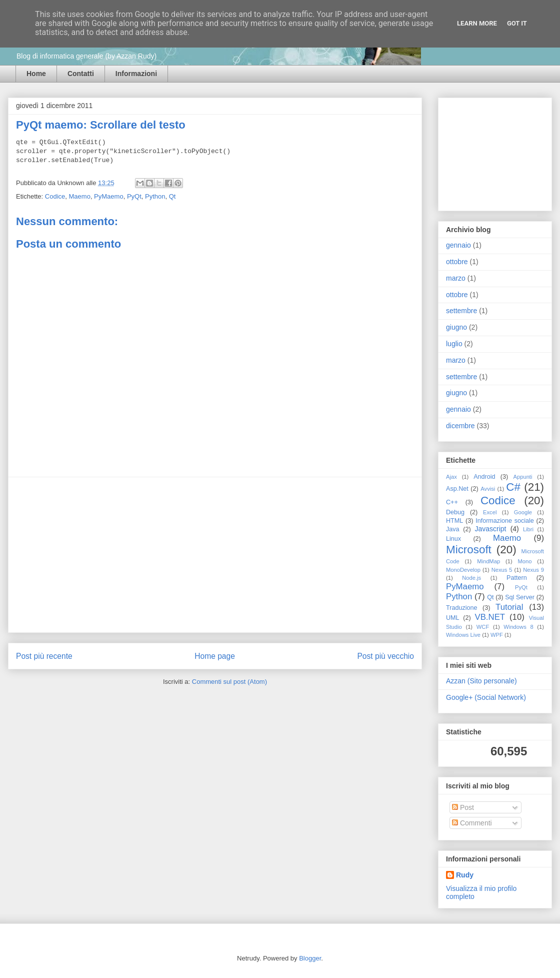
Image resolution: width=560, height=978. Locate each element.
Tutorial (509, 607)
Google (523, 512)
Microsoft (469, 550)
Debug (455, 512)
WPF (497, 635)
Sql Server (520, 597)
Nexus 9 (533, 570)
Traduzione (462, 608)
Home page (215, 656)
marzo (456, 278)
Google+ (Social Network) (486, 697)
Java (453, 529)
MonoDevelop (463, 570)
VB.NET (490, 617)
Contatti (81, 74)
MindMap (488, 561)
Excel (490, 512)
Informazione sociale (505, 521)
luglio (454, 344)
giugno (456, 327)
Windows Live (463, 635)
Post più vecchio (385, 656)
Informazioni (136, 74)
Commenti (472, 823)
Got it (517, 23)
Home (36, 74)
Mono (525, 561)
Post (463, 807)
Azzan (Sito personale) (481, 681)
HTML (454, 521)
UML (453, 618)
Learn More (477, 23)
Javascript (490, 529)
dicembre (460, 426)
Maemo (80, 196)
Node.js (471, 578)
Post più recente (44, 656)
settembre (461, 311)
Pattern (517, 578)
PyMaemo (109, 196)
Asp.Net (457, 489)
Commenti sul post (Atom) (229, 682)
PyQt (134, 196)
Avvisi (488, 489)
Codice (55, 196)
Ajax (451, 477)
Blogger (310, 958)
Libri (528, 529)
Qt (172, 196)
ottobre (457, 262)
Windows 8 (518, 627)
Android (484, 477)
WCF (483, 627)
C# (513, 487)
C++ (452, 502)
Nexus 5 (502, 570)
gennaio (458, 245)
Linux (453, 539)
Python (155, 196)
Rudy (465, 875)
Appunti (523, 477)
